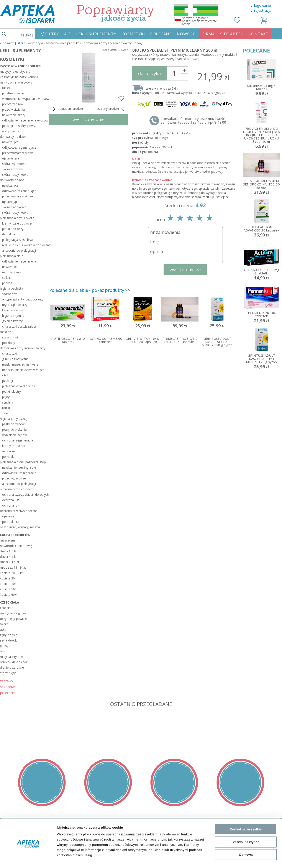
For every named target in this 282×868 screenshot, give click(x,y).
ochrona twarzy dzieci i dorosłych (25, 495)
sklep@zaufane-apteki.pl (140, 830)
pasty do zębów (13, 424)
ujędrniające (11, 158)
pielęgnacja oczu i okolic (17, 218)
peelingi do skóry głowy (19, 126)
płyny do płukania (14, 429)
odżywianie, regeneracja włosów (25, 120)
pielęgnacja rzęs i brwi (18, 240)
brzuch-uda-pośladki (14, 662)
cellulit (7, 278)
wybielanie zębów (15, 435)
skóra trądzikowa (14, 164)
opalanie (8, 516)
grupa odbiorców (15, 535)
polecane (7, 693)
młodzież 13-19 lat (13, 567)
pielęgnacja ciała (12, 256)
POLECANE (161, 34)
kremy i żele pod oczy (17, 223)
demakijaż (9, 234)
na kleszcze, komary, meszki (20, 527)
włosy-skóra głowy (13, 613)
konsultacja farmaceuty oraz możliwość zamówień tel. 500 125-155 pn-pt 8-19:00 (193, 121)
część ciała (10, 602)
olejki (6, 375)
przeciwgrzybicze (14, 478)
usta (3, 629)
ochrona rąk (11, 505)
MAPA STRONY (12, 861)
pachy (4, 646)
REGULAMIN (10, 824)
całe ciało (7, 608)
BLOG (5, 855)
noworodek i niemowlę (16, 546)
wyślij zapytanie (89, 119)
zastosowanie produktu (21, 66)
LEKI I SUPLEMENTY (96, 34)
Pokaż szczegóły (231, 766)
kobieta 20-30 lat (12, 573)
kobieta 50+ (8, 589)
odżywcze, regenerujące (19, 147)
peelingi (7, 381)
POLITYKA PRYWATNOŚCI (21, 837)
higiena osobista (11, 288)
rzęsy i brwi (10, 337)
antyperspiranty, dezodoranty (23, 299)
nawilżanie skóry (14, 115)
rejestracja (263, 10)
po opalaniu (10, 522)
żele (5, 413)
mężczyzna (8, 540)
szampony (9, 294)
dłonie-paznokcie (12, 667)
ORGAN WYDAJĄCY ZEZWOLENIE (27, 849)
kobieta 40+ (8, 584)
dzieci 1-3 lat (9, 551)
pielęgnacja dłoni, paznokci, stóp (23, 462)
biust (3, 651)
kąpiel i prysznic (13, 310)
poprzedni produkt (67, 109)
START (21, 43)
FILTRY (52, 34)
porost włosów (13, 104)
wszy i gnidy (11, 131)
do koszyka (149, 73)
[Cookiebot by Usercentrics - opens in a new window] (28, 766)
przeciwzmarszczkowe (18, 153)
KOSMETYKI (133, 34)
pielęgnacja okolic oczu (18, 386)
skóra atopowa (13, 169)
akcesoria (9, 451)
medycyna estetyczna (15, 71)
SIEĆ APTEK (232, 34)
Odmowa (246, 747)
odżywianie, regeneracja (19, 261)
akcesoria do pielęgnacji (19, 250)
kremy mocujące (14, 446)
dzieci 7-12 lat (10, 562)
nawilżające (10, 142)
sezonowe (8, 687)
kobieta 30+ (8, 578)
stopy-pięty (8, 673)
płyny (139, 43)
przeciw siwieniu (13, 109)
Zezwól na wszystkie (246, 721)
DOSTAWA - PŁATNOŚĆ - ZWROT (27, 830)
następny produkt (110, 109)
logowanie (262, 5)
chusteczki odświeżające (19, 326)
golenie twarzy (12, 321)
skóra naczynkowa (15, 175)
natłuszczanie (12, 272)
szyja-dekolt (8, 640)
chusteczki (9, 354)
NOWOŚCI (187, 34)
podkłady (9, 343)
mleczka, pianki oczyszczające (23, 370)
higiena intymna (13, 316)
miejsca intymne (11, 657)
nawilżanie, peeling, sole (19, 467)
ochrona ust (11, 500)
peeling (7, 283)
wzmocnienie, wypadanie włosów (25, 99)
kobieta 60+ (8, 595)
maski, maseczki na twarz (20, 364)
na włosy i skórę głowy (16, 82)
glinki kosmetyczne (15, 359)
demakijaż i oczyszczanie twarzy (23, 348)
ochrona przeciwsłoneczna (19, 511)
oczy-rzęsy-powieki (13, 619)
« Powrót (7, 43)
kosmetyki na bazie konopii (19, 77)
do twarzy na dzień (13, 137)
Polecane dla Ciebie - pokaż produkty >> (90, 290)
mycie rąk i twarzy (15, 305)
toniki (6, 408)
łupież (6, 88)
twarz (4, 624)
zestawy (7, 681)
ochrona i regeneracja (18, 440)
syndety (8, 402)
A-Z (68, 34)
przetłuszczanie (13, 93)
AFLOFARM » (181, 133)
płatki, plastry (11, 391)
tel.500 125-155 (140, 824)
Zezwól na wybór (246, 734)
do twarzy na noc (12, 180)
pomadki (8, 457)
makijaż (5, 332)
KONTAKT (259, 34)
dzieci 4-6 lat (9, 557)
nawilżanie (9, 267)
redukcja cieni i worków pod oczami (25, 245)
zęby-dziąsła (9, 635)
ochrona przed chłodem (17, 489)
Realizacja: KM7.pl (268, 824)
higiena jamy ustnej (14, 419)
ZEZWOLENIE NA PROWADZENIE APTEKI (33, 843)
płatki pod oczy (13, 229)
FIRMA (208, 34)
